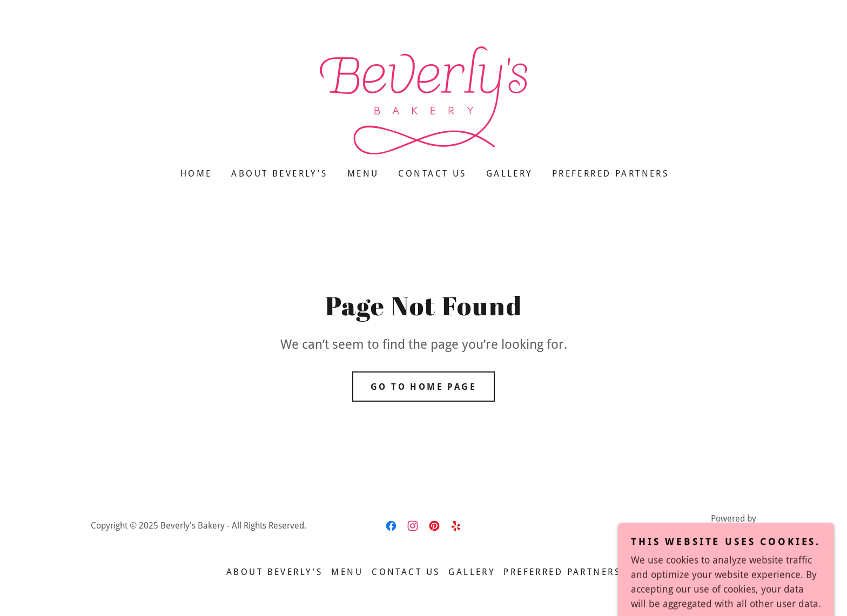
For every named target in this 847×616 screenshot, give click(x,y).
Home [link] (196, 174)
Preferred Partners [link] (611, 174)
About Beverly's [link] (279, 174)
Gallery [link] (509, 174)
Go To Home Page (423, 387)
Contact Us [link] (432, 174)
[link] (423, 100)
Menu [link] (363, 174)
